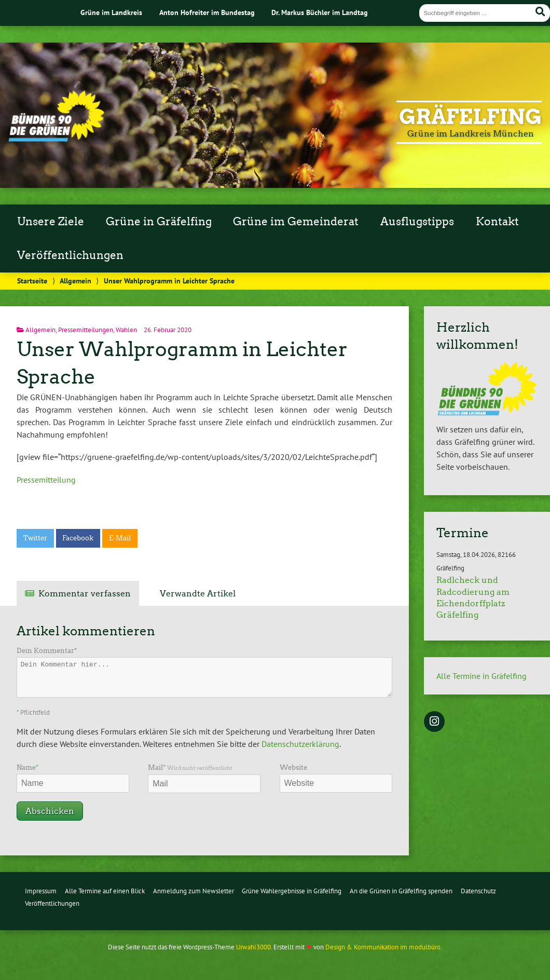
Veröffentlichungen (70, 255)
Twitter (35, 538)
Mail (190, 767)
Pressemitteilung (46, 480)
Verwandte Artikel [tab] (198, 594)
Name (27, 767)
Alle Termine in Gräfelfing (482, 676)
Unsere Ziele (51, 222)
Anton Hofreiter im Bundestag (207, 12)
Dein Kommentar (47, 651)
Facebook (78, 538)
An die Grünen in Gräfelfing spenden (401, 891)
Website (293, 767)
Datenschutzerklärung (300, 744)
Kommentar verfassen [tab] (85, 594)
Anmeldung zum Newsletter (194, 891)
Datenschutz (478, 891)
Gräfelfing (470, 117)
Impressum (41, 891)
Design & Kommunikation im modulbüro (383, 947)
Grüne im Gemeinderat (296, 222)
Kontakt (497, 222)
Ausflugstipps (417, 222)
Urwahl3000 (253, 947)
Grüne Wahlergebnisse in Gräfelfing (292, 891)
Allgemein (75, 281)
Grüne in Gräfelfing (159, 222)
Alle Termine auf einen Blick (105, 891)
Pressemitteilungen (86, 330)
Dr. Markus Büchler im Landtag (320, 12)
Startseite (32, 281)
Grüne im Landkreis (111, 12)
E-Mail (120, 538)
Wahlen (126, 330)
